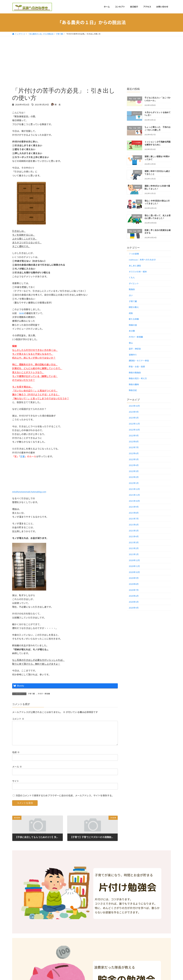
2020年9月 (134, 578)
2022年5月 (134, 459)
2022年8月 (134, 441)
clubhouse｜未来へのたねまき (142, 260)
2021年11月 (134, 495)
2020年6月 (134, 596)
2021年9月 (134, 507)
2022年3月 (134, 471)
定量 (22, 456)
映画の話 (133, 325)
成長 (131, 313)
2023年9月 (134, 412)
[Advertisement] (91, 58)
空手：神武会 (135, 349)
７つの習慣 (134, 254)
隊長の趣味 (134, 384)
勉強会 (132, 289)
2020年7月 (134, 590)
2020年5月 (134, 602)
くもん (132, 277)
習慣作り (133, 355)
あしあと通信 (135, 266)
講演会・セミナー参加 (139, 361)
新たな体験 (134, 319)
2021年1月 (134, 554)
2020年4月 (134, 608)
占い (131, 295)
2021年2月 (134, 548)
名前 (16, 757)
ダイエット (134, 283)
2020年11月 (134, 566)
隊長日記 (133, 390)
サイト (16, 786)
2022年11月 (134, 424)
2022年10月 (134, 430)
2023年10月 (134, 406)
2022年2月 (134, 477)
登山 (131, 343)
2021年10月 (134, 501)
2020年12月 (134, 560)
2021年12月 (134, 489)
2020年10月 (134, 572)
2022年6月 (134, 453)
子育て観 (31, 694)
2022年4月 (134, 465)
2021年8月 (134, 513)
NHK (22, 313)
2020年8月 (134, 584)
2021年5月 (134, 530)
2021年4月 (134, 536)
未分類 (132, 331)
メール (17, 771)
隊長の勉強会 (135, 372)
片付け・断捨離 (44, 694)
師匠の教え (134, 307)
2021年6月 (134, 525)
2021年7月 (134, 519)
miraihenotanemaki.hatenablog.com (29, 492)
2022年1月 (134, 483)
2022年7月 (134, 447)
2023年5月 (134, 418)
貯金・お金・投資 (137, 367)
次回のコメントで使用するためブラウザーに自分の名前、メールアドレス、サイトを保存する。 (65, 800)
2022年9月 (134, 436)
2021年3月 (134, 542)
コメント (18, 719)
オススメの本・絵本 (138, 271)
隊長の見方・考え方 (138, 378)
